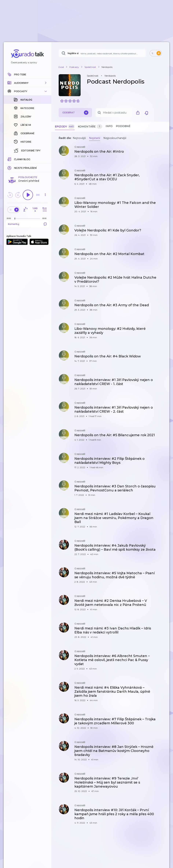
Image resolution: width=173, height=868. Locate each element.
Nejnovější (79, 138)
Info (109, 126)
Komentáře (90, 127)
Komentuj (27, 224)
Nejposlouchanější (115, 138)
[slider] (15, 219)
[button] (27, 83)
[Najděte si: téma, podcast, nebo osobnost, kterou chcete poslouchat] (102, 53)
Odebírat (75, 113)
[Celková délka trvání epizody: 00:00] (45, 218)
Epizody (65, 127)
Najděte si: (73, 53)
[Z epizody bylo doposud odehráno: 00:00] (10, 218)
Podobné (123, 126)
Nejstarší (95, 138)
